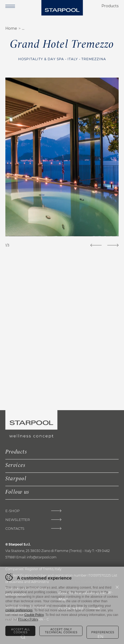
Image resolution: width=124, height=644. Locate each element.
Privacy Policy (28, 619)
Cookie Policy (34, 615)
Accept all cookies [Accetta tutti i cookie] (21, 631)
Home (11, 28)
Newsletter (18, 520)
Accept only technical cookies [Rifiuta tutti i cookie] (61, 631)
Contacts (15, 529)
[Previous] (96, 245)
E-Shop (12, 511)
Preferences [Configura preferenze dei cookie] (103, 632)
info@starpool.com (42, 557)
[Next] (113, 245)
